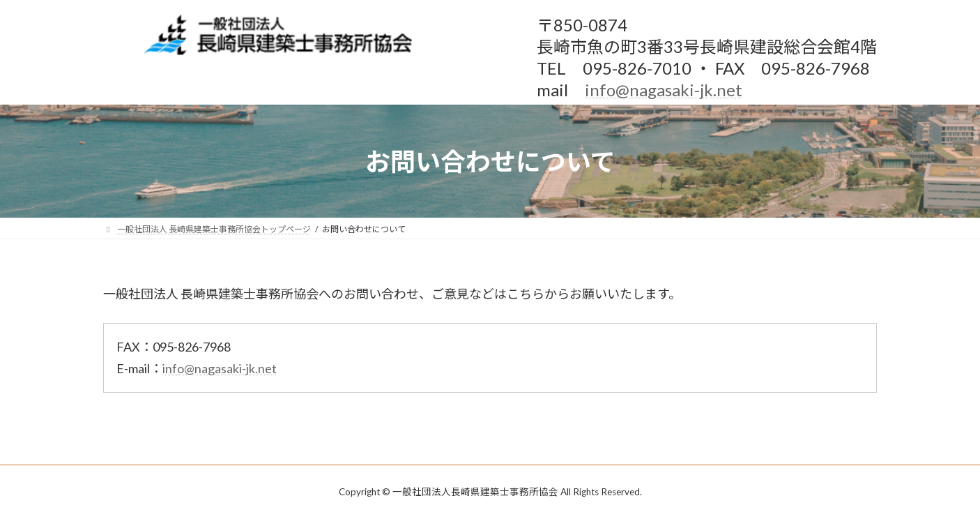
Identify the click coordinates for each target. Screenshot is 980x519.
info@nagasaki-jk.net (664, 90)
